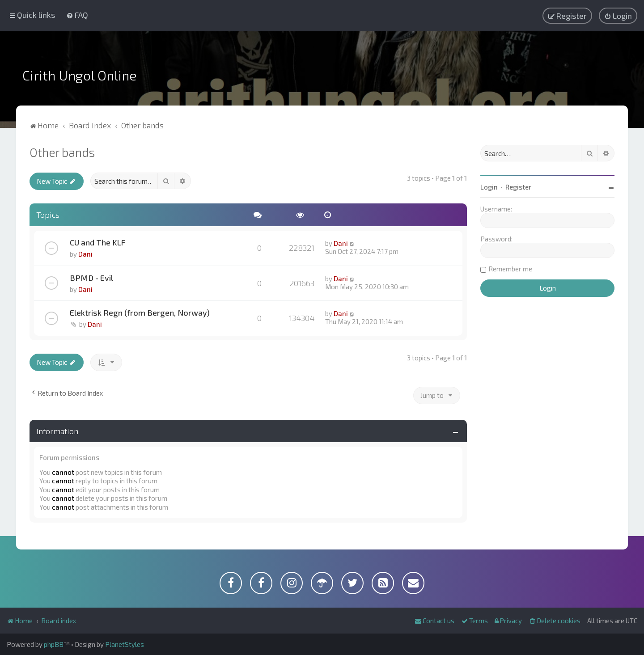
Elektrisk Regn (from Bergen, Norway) (140, 313)
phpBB (54, 644)
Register (518, 187)
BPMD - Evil (91, 278)
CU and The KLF (97, 242)
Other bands (62, 152)
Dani (85, 254)
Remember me (510, 269)
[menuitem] (77, 15)
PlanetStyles (125, 644)
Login (489, 187)
